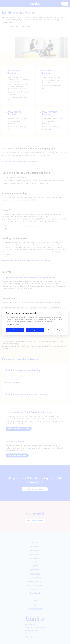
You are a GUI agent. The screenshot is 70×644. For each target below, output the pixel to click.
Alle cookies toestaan (15, 330)
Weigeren (35, 330)
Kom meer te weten (12, 324)
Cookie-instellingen (55, 330)
